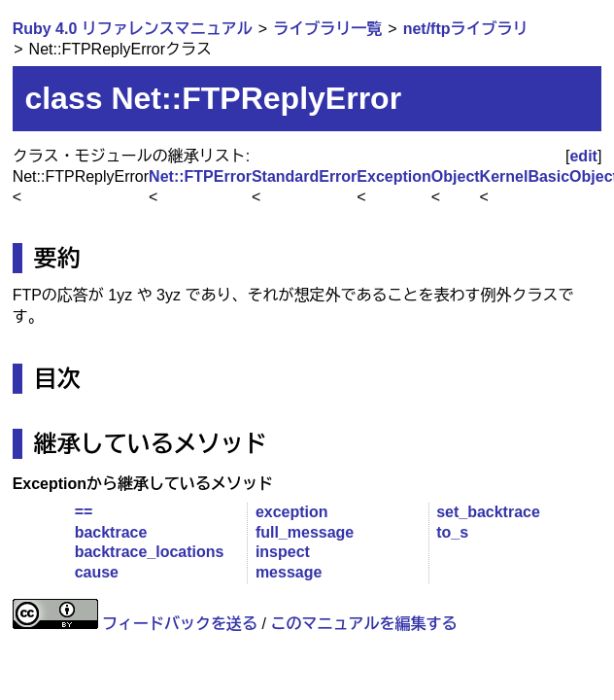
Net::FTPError (200, 176)
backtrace (111, 532)
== (84, 512)
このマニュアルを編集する (363, 624)
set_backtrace (488, 512)
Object (456, 176)
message (289, 572)
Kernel (504, 176)
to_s (452, 532)
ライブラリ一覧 (327, 29)
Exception (393, 176)
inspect (283, 552)
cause (97, 572)
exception (292, 512)
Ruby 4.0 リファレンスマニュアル (133, 29)
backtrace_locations (150, 552)
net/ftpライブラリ (466, 29)
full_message (305, 532)
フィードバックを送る (180, 624)
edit (583, 156)
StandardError (304, 176)
